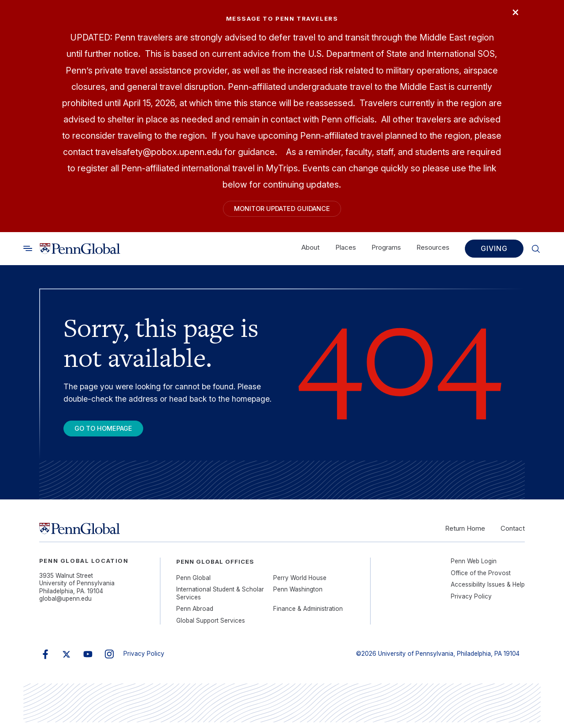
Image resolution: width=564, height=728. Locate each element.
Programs (386, 250)
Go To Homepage (110, 432)
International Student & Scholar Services (220, 599)
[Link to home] (80, 251)
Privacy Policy (471, 602)
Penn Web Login (474, 567)
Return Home (465, 534)
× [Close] (513, 14)
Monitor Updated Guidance (282, 210)
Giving (494, 251)
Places (346, 250)
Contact (513, 534)
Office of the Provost (481, 579)
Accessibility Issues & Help (488, 590)
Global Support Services (211, 626)
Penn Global (193, 584)
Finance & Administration (308, 614)
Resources (433, 250)
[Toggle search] (28, 251)
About (310, 250)
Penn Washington (298, 595)
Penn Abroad (195, 614)
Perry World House (300, 584)
